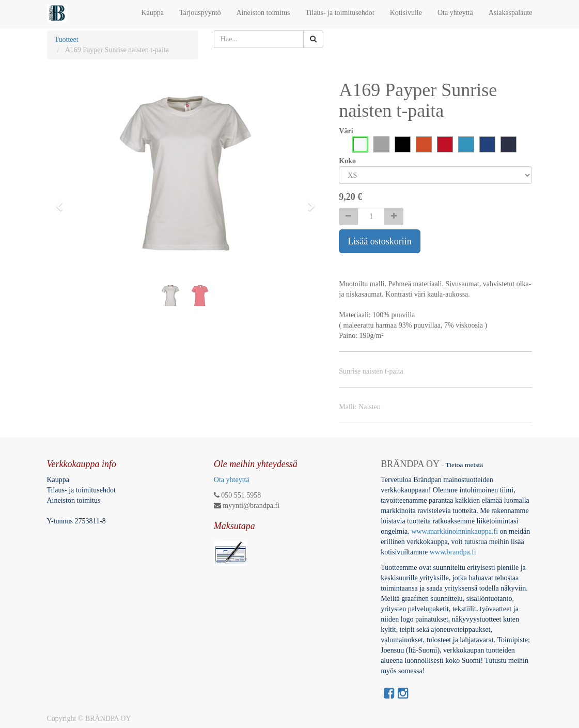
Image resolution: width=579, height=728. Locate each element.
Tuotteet (67, 40)
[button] (62, 202)
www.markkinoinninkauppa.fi (455, 531)
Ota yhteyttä (232, 480)
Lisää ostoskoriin (380, 241)
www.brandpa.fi (454, 552)
